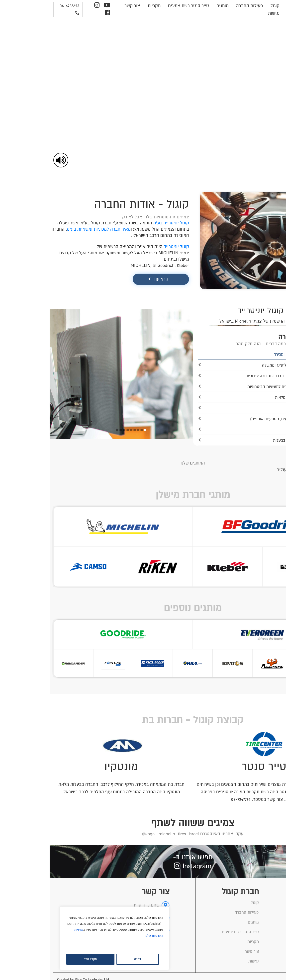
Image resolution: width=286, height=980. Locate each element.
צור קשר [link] (83, 6)
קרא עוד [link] (111, 279)
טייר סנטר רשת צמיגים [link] (139, 6)
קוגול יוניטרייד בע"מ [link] (122, 223)
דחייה (88, 959)
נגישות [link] (224, 13)
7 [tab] (75, 430)
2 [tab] (92, 430)
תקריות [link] (104, 6)
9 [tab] (68, 430)
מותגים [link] (173, 6)
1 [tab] (95, 430)
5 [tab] (82, 430)
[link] (280, 31)
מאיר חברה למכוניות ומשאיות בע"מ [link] (49, 229)
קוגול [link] (225, 6)
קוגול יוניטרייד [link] (127, 247)
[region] (65, 938)
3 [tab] (89, 430)
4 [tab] (85, 430)
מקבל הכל (41, 959)
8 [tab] (71, 430)
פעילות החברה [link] (200, 6)
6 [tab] (78, 430)
